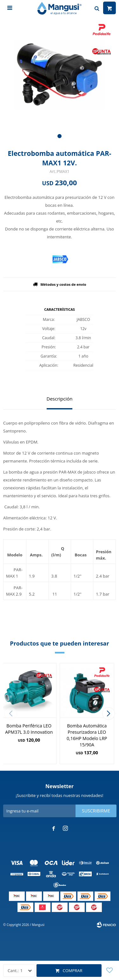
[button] (60, 136)
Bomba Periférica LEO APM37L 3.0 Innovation (29, 729)
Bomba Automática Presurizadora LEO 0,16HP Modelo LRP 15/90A (87, 735)
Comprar (72, 971)
